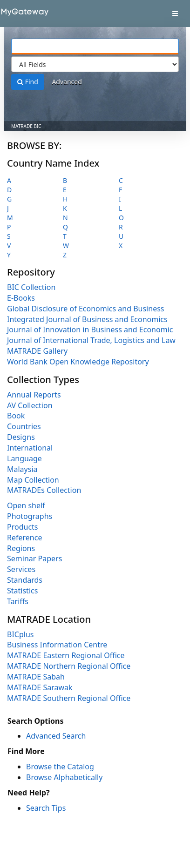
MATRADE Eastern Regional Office (66, 655)
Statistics (22, 591)
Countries (24, 426)
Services (21, 569)
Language (24, 458)
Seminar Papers (34, 558)
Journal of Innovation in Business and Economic (90, 330)
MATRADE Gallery (37, 351)
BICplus (20, 634)
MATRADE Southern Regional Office (69, 698)
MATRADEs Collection (44, 490)
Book (16, 416)
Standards (25, 580)
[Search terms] (95, 47)
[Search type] (95, 64)
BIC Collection (31, 287)
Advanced (67, 82)
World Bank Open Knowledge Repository (78, 362)
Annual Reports (34, 395)
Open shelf (26, 505)
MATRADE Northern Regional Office (69, 666)
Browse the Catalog (60, 767)
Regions (21, 548)
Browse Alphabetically (64, 777)
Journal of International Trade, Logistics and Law (91, 340)
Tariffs (18, 601)
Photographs (30, 516)
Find (28, 82)
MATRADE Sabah (36, 677)
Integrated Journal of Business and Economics (87, 319)
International (30, 448)
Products (23, 527)
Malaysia (22, 469)
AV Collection (30, 405)
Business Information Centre (57, 645)
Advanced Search (56, 736)
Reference (24, 538)
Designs (21, 437)
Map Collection (33, 480)
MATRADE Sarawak (40, 687)
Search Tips (46, 808)
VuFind (23, 14)
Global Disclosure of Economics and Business (86, 309)
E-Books (21, 298)
